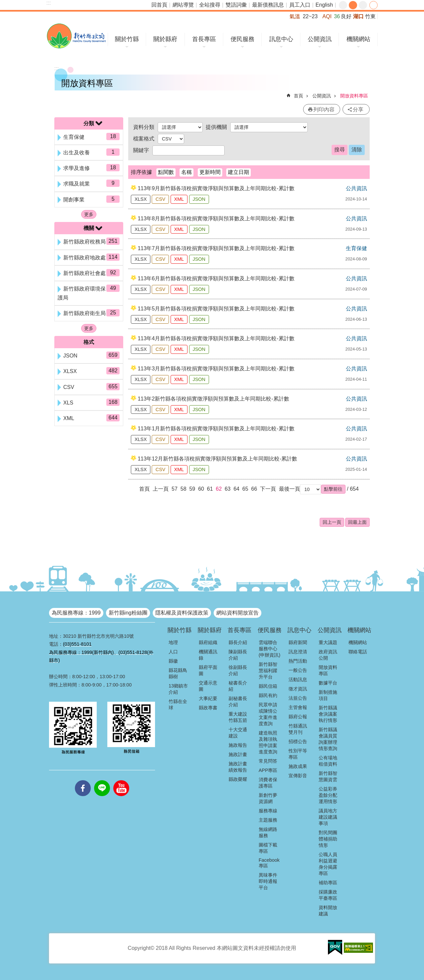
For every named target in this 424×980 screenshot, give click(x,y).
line (102, 780)
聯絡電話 (358, 652)
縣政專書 (208, 708)
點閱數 (166, 172)
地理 (173, 642)
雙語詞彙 (236, 5)
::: (49, 3)
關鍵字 (141, 150)
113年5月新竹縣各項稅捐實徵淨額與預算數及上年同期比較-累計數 (216, 309)
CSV (160, 199)
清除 (357, 150)
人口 (173, 652)
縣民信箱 (268, 686)
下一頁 (268, 489)
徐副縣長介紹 (238, 670)
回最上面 (357, 522)
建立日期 (238, 172)
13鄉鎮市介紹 (178, 689)
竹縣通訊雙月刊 (298, 729)
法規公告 (298, 698)
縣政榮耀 (238, 779)
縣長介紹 (238, 642)
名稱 (186, 172)
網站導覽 (183, 5)
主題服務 (268, 820)
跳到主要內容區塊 (3, 3)
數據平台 (328, 683)
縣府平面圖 (208, 670)
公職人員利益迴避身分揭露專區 (328, 864)
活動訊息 (298, 680)
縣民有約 (268, 695)
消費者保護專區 (268, 783)
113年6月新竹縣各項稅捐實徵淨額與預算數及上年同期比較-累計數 (216, 278)
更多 (89, 214)
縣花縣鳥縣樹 (178, 673)
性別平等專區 (298, 754)
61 (210, 489)
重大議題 (328, 642)
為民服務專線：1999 (76, 613)
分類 (89, 123)
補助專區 (328, 883)
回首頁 (159, 5)
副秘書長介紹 (238, 702)
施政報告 (238, 745)
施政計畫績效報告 (238, 767)
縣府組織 (208, 642)
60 (201, 489)
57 (175, 489)
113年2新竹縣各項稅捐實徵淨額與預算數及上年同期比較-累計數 (213, 399)
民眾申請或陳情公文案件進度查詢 (268, 714)
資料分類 (144, 127)
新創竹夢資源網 (268, 798)
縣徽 (173, 661)
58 (184, 489)
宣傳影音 (298, 776)
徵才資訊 (298, 689)
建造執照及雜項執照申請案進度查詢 (268, 742)
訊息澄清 (298, 652)
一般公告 (298, 670)
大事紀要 (208, 698)
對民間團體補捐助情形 (328, 839)
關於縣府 (165, 39)
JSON (199, 199)
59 (192, 489)
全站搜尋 (210, 5)
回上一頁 (332, 522)
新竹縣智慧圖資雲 (328, 776)
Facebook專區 (269, 863)
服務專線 (268, 811)
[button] (333, 489)
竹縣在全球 (178, 705)
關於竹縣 (127, 39)
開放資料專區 (354, 96)
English (324, 5)
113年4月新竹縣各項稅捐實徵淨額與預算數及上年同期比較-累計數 (216, 338)
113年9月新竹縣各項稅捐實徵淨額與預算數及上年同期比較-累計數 (216, 188)
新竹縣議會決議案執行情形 (328, 714)
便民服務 (242, 39)
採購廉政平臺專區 (328, 895)
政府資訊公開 (328, 655)
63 (228, 489)
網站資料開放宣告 (238, 613)
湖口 (358, 16)
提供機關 (216, 127)
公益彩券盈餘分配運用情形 (328, 795)
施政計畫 (238, 754)
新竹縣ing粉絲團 (128, 613)
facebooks (83, 780)
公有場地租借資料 (328, 761)
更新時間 (210, 172)
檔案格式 (144, 139)
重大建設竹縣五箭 (238, 717)
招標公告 (298, 741)
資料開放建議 (328, 911)
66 (254, 489)
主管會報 (298, 707)
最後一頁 (290, 489)
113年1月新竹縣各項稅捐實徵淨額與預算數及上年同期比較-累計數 (216, 429)
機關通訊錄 (208, 655)
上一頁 (161, 489)
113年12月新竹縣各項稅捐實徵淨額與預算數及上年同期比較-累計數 (218, 459)
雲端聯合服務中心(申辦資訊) (270, 649)
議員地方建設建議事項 (328, 817)
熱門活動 (298, 661)
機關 (89, 228)
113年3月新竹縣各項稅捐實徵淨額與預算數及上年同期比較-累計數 (216, 369)
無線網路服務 (268, 832)
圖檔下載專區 (268, 848)
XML (179, 199)
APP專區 (268, 770)
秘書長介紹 (238, 686)
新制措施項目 (328, 695)
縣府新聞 (298, 642)
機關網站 (358, 39)
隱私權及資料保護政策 (182, 613)
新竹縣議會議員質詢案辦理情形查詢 (328, 739)
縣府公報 (298, 717)
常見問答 (268, 761)
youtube (121, 780)
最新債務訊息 (268, 5)
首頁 (298, 96)
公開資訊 (320, 39)
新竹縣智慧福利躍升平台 (268, 671)
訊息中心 (281, 39)
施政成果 (298, 766)
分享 (373, 5)
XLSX (141, 199)
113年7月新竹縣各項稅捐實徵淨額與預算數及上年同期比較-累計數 (216, 248)
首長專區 (204, 39)
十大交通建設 (238, 733)
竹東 (370, 16)
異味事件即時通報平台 (268, 881)
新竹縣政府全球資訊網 (76, 36)
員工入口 (300, 5)
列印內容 (324, 109)
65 (245, 489)
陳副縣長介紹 (238, 655)
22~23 (310, 16)
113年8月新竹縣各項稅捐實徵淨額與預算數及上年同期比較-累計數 (216, 218)
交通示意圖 (208, 686)
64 (237, 489)
